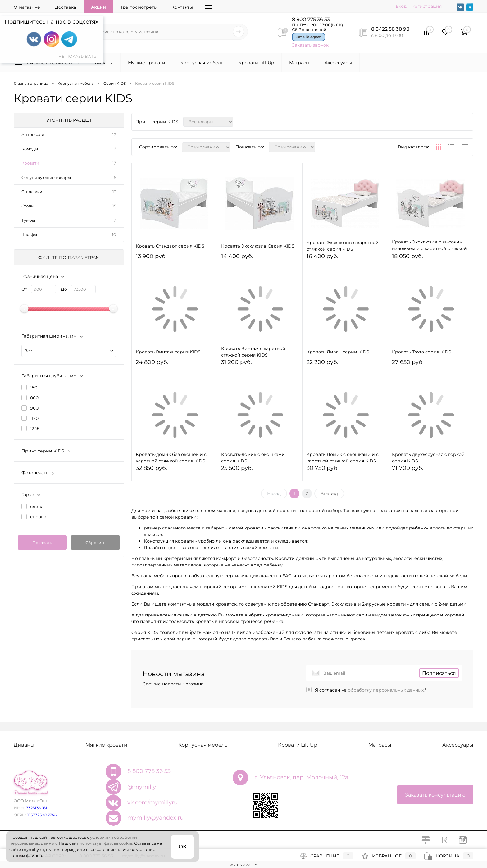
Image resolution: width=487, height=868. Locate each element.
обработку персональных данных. (386, 690)
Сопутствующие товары (46, 177)
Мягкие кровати (147, 63)
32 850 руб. (174, 471)
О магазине (27, 7)
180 (34, 388)
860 (34, 398)
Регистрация (427, 6)
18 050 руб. (430, 259)
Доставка (66, 7)
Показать (42, 543)
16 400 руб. (345, 259)
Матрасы (299, 63)
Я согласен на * (371, 690)
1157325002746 (42, 815)
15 (114, 206)
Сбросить (95, 543)
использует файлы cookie (106, 843)
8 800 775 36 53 (311, 19)
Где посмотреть (139, 7)
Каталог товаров (48, 63)
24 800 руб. (174, 365)
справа (38, 517)
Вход (401, 6)
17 (114, 134)
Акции (98, 7)
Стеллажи (32, 192)
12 (114, 192)
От (24, 289)
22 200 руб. (345, 365)
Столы (28, 206)
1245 (35, 429)
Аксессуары (338, 63)
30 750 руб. (345, 471)
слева (37, 507)
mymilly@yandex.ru (155, 818)
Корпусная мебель (202, 63)
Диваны (104, 63)
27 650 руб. (430, 365)
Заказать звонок (310, 45)
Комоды (30, 149)
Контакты (182, 7)
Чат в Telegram (309, 37)
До (64, 289)
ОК (182, 847)
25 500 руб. (260, 471)
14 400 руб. (260, 259)
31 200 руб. (260, 365)
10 (114, 234)
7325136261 (36, 808)
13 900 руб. (174, 259)
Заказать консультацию (435, 795)
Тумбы (28, 220)
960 (34, 408)
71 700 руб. (430, 471)
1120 (34, 418)
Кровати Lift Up (256, 63)
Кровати (30, 163)
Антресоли (33, 134)
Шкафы (29, 234)
